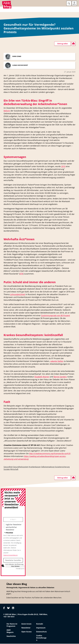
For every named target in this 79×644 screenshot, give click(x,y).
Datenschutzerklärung (10, 555)
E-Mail (13, 520)
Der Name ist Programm (12, 625)
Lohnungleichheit (18, 295)
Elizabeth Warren (42, 377)
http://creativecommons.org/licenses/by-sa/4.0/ (50, 454)
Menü (74, 5)
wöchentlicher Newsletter (11, 529)
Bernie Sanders (60, 377)
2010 (63, 167)
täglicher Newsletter (14, 525)
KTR (21, 274)
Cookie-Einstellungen (41, 638)
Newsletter (26, 628)
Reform (7, 111)
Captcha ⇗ (21, 569)
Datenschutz (41, 632)
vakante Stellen (57, 361)
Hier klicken (15, 567)
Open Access (26, 632)
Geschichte (11, 636)
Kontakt (40, 624)
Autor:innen (26, 624)
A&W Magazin (10, 631)
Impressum (41, 628)
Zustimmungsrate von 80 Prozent (55, 316)
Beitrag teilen (63, 44)
